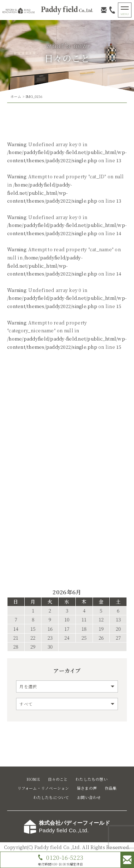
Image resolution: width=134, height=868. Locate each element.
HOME (33, 779)
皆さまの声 (87, 788)
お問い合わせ (89, 797)
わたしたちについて (51, 797)
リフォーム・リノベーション (43, 788)
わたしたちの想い (91, 779)
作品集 (111, 788)
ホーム (16, 96)
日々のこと (58, 779)
